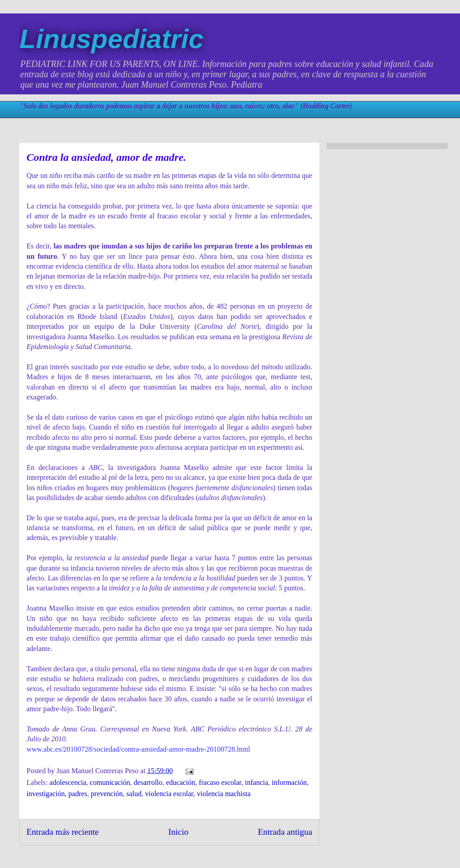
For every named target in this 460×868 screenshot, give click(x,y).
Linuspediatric (111, 39)
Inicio (179, 832)
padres (78, 794)
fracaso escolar (220, 782)
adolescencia (68, 782)
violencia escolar (169, 794)
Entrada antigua (285, 832)
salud (134, 794)
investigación (46, 794)
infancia (257, 782)
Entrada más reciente (63, 832)
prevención (107, 794)
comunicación (110, 782)
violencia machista (224, 794)
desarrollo (148, 782)
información (289, 782)
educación (181, 782)
